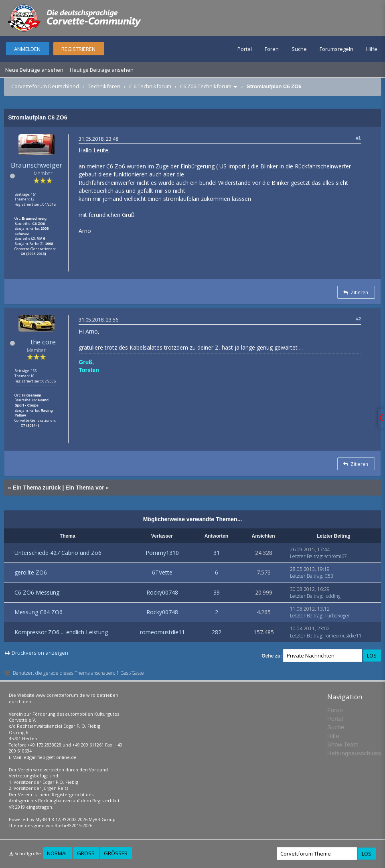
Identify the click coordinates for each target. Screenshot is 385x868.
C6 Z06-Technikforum (206, 86)
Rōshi (60, 825)
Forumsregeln (336, 49)
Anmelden (27, 49)
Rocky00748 (162, 592)
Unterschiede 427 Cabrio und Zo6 (58, 553)
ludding (332, 596)
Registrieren (78, 49)
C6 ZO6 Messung (37, 592)
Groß (86, 853)
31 (217, 553)
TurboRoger (337, 616)
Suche (299, 49)
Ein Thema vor (85, 488)
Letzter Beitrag (306, 556)
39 (217, 592)
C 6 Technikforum (150, 86)
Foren (272, 49)
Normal (57, 853)
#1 (359, 138)
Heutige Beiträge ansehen (102, 70)
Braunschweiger (36, 165)
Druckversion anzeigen (40, 653)
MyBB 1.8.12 (48, 819)
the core (43, 342)
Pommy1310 (162, 553)
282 (217, 632)
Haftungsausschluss (354, 753)
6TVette (162, 572)
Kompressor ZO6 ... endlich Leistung (61, 632)
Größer (116, 853)
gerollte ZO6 (31, 572)
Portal (245, 49)
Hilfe (372, 49)
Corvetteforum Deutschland (45, 86)
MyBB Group (102, 819)
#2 (359, 319)
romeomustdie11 (162, 632)
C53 (329, 576)
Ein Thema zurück (37, 488)
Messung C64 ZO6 (38, 612)
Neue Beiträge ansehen (34, 70)
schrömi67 (336, 556)
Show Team (343, 744)
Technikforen (104, 86)
